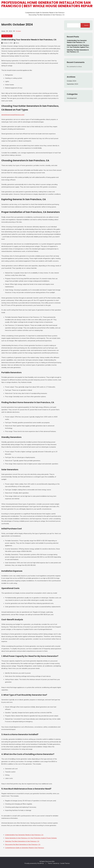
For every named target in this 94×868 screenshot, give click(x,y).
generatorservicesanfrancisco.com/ (13, 115)
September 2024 (72, 84)
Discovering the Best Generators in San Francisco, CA (47, 15)
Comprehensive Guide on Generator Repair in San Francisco (45, 13)
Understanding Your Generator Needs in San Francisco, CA (29, 40)
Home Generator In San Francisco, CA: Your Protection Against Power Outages (31, 838)
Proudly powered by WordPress (34, 863)
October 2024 (72, 81)
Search (86, 25)
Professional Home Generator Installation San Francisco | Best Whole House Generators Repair (47, 4)
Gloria (17, 43)
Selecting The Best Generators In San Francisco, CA (22, 841)
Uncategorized (7, 36)
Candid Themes (65, 863)
